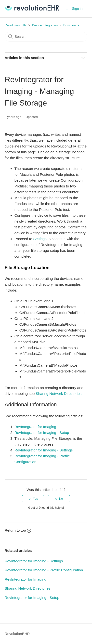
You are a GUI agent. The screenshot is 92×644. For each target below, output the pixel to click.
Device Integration (45, 25)
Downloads (71, 25)
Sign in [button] (77, 9)
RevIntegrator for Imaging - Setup (42, 433)
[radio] (33, 499)
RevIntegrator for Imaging (35, 427)
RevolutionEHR (16, 25)
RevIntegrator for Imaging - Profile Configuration (44, 570)
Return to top (18, 530)
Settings (40, 239)
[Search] (46, 37)
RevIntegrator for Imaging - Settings (44, 450)
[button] (67, 9)
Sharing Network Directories (59, 394)
